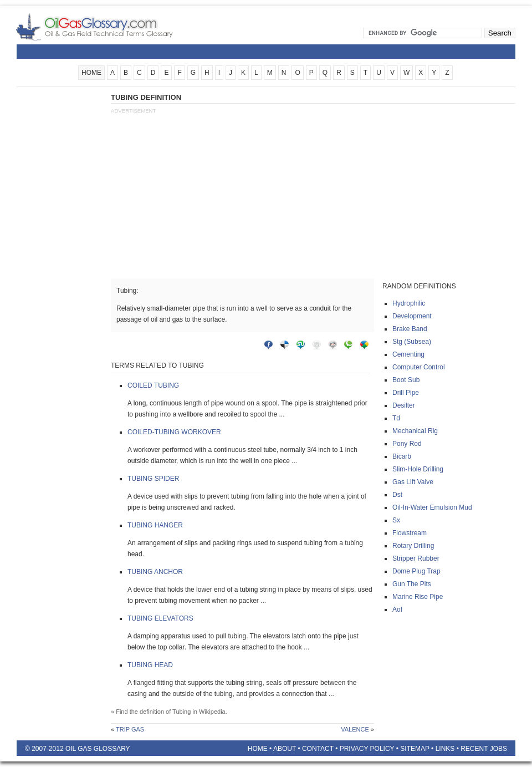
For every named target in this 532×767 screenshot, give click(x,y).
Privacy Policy (367, 749)
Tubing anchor (155, 572)
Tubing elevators (160, 618)
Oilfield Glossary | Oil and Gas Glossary (108, 27)
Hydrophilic (409, 303)
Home (258, 749)
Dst (397, 495)
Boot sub (406, 380)
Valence (355, 729)
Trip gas (130, 729)
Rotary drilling (413, 546)
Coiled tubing (153, 385)
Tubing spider (153, 479)
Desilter (404, 405)
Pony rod (407, 444)
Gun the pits (412, 584)
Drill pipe (406, 393)
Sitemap (415, 749)
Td (396, 418)
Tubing (181, 712)
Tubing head (150, 665)
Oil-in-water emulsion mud (432, 507)
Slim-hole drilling (418, 469)
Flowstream (410, 533)
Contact (318, 749)
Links (445, 749)
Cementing (408, 354)
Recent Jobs (484, 749)
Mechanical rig (415, 431)
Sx (396, 520)
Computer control (419, 367)
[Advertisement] (61, 259)
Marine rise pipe (418, 597)
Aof (397, 609)
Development (412, 316)
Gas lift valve (413, 482)
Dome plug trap (416, 571)
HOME (91, 73)
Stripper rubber (416, 558)
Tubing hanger (155, 525)
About (285, 749)
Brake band (410, 329)
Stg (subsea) (412, 342)
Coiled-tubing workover (174, 432)
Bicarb (402, 456)
